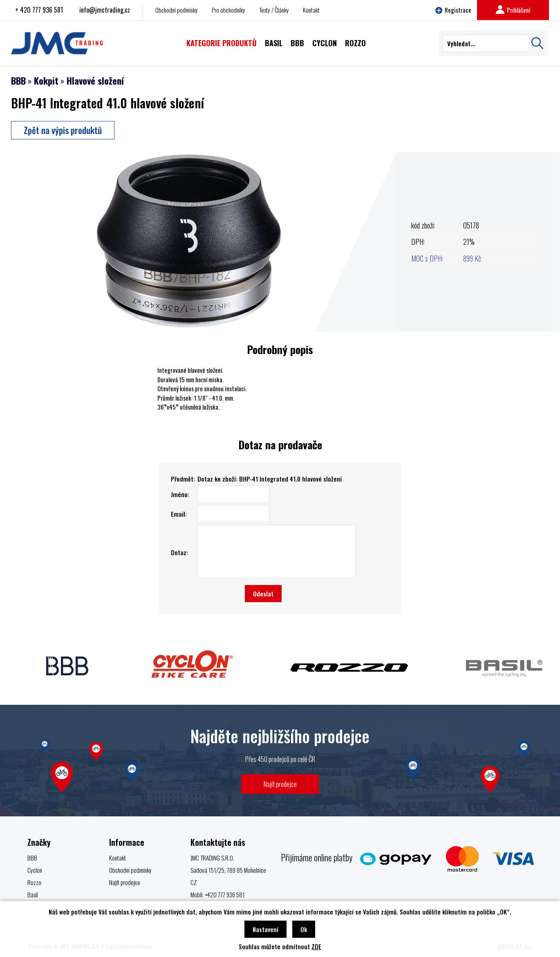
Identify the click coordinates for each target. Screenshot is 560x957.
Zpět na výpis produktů (63, 130)
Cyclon (35, 870)
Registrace (453, 10)
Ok (304, 929)
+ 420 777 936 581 (39, 10)
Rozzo (34, 882)
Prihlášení (513, 10)
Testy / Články (274, 10)
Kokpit (46, 81)
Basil (33, 894)
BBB (18, 81)
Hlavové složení (95, 81)
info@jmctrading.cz (105, 10)
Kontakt (311, 10)
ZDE (316, 946)
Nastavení (265, 929)
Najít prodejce (280, 784)
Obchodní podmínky (177, 10)
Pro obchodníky (228, 10)
